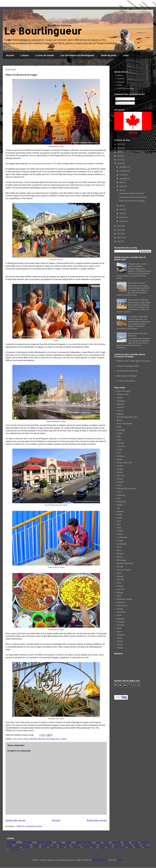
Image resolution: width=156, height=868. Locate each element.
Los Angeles (46, 845)
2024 (119, 148)
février (122, 217)
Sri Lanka (120, 625)
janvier (122, 221)
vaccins (147, 848)
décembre (123, 167)
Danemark (121, 456)
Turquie (120, 641)
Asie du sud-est (23, 739)
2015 (119, 226)
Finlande (120, 482)
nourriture (75, 845)
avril (121, 210)
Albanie (120, 398)
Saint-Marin (121, 612)
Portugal (120, 593)
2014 (119, 230)
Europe (11, 842)
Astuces (44, 848)
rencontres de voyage (89, 845)
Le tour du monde (45, 55)
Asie (15, 739)
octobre (123, 175)
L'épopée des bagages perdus (128, 366)
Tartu (94, 848)
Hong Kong (121, 502)
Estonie (120, 472)
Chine (119, 440)
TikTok (120, 85)
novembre (124, 171)
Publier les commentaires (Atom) (29, 826)
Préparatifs (116, 843)
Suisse (119, 632)
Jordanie (120, 531)
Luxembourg (122, 544)
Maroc (119, 550)
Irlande (119, 515)
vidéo (68, 842)
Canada (120, 433)
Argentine (121, 404)
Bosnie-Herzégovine (125, 424)
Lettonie (120, 534)
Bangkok (36, 845)
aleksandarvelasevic (100, 860)
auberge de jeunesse (84, 843)
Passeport (86, 848)
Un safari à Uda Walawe (126, 381)
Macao (119, 547)
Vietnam (120, 648)
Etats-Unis (121, 476)
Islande (119, 518)
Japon (119, 528)
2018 (119, 156)
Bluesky (120, 75)
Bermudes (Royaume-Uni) (127, 417)
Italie (119, 524)
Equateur (120, 466)
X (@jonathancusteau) (125, 88)
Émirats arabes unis (124, 463)
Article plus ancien (97, 820)
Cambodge (121, 430)
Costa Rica (121, 446)
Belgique (120, 414)
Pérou (119, 583)
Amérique (27, 842)
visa (59, 842)
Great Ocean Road (105, 845)
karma (145, 845)
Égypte (119, 459)
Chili (119, 437)
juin (121, 190)
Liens (126, 55)
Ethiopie (120, 479)
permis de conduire (15, 850)
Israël (119, 521)
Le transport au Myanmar (138, 317)
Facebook (120, 79)
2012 (119, 238)
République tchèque (124, 599)
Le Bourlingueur (43, 31)
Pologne (120, 586)
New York (77, 848)
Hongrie (120, 505)
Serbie (119, 615)
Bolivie (120, 420)
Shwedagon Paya (53, 739)
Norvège (120, 567)
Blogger (120, 860)
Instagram (121, 82)
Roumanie (121, 602)
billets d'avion (64, 845)
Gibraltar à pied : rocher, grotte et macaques (137, 265)
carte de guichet (120, 848)
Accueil (10, 55)
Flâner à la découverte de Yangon (132, 201)
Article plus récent (15, 820)
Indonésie (120, 511)
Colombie (120, 443)
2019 (119, 152)
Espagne (120, 469)
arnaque (102, 848)
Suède (119, 628)
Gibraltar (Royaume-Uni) (127, 489)
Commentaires (123, 103)
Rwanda (120, 609)
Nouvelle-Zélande (124, 570)
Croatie (120, 449)
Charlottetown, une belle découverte (133, 197)
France (119, 485)
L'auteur (25, 55)
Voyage (135, 843)
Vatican (120, 645)
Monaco (120, 557)
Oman (119, 573)
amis (55, 845)
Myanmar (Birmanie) (125, 563)
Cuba (119, 453)
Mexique (120, 554)
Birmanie (34, 739)
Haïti (119, 498)
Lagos (61, 848)
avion (109, 848)
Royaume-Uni (122, 606)
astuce (126, 843)
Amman (36, 848)
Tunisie (120, 638)
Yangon (64, 739)
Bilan (98, 843)
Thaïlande (121, 635)
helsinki (137, 845)
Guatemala (121, 495)
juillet (122, 186)
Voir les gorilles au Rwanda (127, 371)
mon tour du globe (13, 848)
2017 (119, 160)
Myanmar (42, 739)
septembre (124, 179)
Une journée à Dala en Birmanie (131, 193)
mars (122, 213)
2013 (119, 234)
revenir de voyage (22, 845)
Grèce (119, 492)
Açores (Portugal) (124, 391)
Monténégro (121, 560)
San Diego (128, 845)
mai (121, 206)
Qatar (119, 596)
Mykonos (118, 845)
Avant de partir (109, 55)
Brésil (119, 427)
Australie (120, 407)
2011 (119, 241)
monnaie (138, 848)
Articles (120, 99)
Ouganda (120, 576)
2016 (119, 164)
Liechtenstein (122, 537)
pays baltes (26, 848)
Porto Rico (121, 589)
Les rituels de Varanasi (137, 283)
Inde (118, 508)
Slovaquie (121, 622)
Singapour (121, 619)
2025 (119, 144)
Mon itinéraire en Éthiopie (138, 300)
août (121, 182)
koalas (130, 848)
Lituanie (120, 541)
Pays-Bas (120, 580)
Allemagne (121, 401)
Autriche (120, 411)
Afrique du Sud (123, 394)
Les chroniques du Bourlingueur (78, 55)
